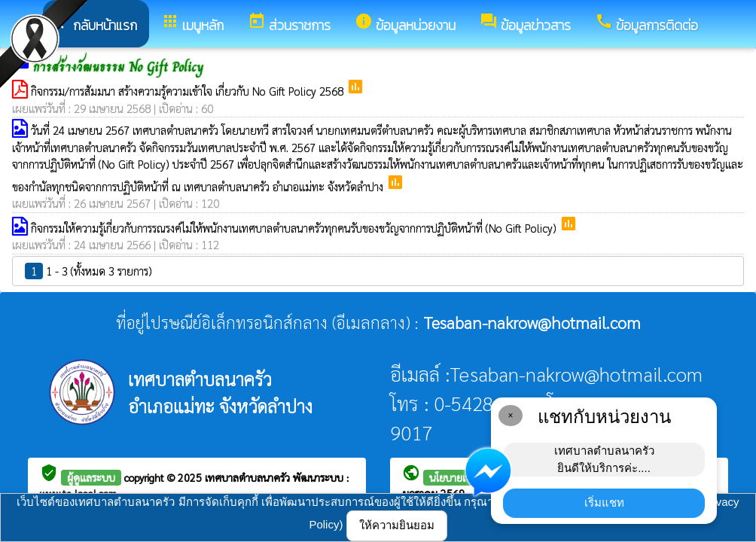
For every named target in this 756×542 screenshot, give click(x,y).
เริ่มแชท (604, 502)
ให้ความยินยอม (397, 525)
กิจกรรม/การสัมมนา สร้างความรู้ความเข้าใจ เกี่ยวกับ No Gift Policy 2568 (189, 91)
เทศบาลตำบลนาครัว (249, 477)
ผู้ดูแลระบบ (91, 477)
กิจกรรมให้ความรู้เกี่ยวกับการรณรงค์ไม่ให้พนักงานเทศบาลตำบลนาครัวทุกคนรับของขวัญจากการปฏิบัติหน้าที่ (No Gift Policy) (295, 228)
